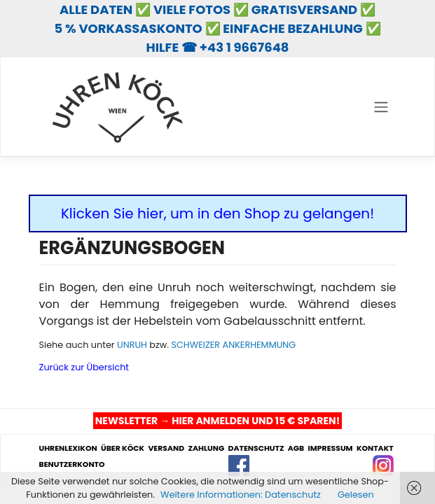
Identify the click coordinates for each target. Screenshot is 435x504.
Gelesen (356, 495)
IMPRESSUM (331, 448)
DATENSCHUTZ (256, 448)
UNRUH (132, 345)
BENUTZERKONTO (72, 464)
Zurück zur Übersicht (84, 367)
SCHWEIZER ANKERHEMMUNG (233, 345)
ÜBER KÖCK (123, 448)
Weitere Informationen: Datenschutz (241, 495)
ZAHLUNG (206, 448)
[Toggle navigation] (381, 107)
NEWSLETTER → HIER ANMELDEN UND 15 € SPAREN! (217, 421)
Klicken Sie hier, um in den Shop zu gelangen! (217, 213)
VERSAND (166, 448)
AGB (296, 448)
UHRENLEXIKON (68, 448)
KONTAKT (375, 448)
